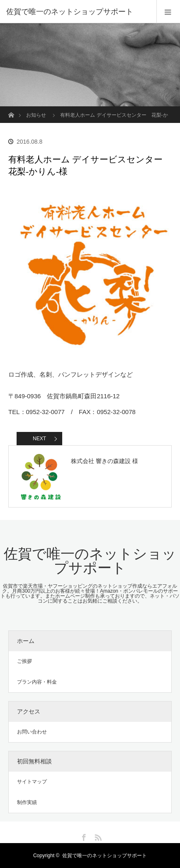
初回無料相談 (34, 761)
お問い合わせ (32, 732)
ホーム (26, 641)
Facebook (83, 836)
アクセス (29, 711)
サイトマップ (32, 782)
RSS (97, 836)
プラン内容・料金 (37, 682)
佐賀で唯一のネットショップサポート (70, 12)
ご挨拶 (24, 661)
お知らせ (36, 115)
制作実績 (27, 802)
